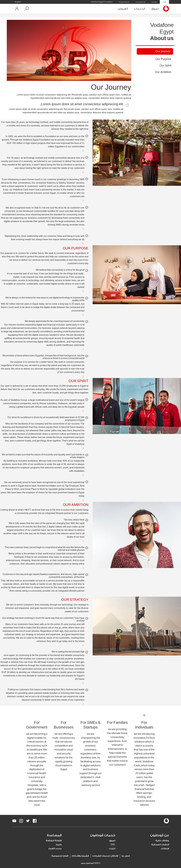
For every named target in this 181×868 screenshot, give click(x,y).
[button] (27, 9)
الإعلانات (165, 849)
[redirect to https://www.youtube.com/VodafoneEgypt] (14, 821)
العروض (123, 9)
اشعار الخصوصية (60, 856)
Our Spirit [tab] (165, 66)
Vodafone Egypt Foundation (102, 2)
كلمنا (59, 845)
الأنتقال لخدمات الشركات (105, 856)
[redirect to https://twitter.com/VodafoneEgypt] (28, 821)
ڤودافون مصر (140, 2)
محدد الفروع (55, 849)
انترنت (112, 849)
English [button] (18, 2)
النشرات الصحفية (160, 845)
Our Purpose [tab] (163, 59)
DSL (113, 845)
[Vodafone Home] (165, 9)
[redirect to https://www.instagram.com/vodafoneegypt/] (21, 821)
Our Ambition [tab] (163, 72)
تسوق (155, 9)
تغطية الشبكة (124, 2)
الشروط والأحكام (80, 856)
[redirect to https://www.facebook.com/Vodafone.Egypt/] (35, 821)
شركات (154, 2)
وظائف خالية (162, 841)
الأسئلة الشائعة (54, 841)
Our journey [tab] (163, 51)
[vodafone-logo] (166, 821)
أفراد (164, 2)
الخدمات (140, 9)
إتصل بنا (126, 856)
